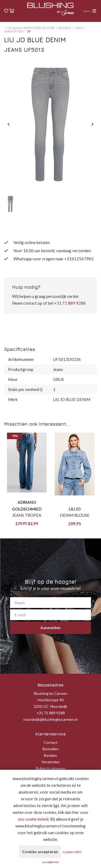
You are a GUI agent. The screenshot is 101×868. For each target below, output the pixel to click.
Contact (51, 742)
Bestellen (51, 749)
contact (30, 303)
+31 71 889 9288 (70, 303)
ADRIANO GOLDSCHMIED (27, 506)
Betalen (50, 755)
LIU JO (75, 509)
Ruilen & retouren (50, 768)
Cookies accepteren (40, 852)
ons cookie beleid (33, 819)
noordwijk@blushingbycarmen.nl (50, 719)
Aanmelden (50, 628)
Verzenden (51, 762)
